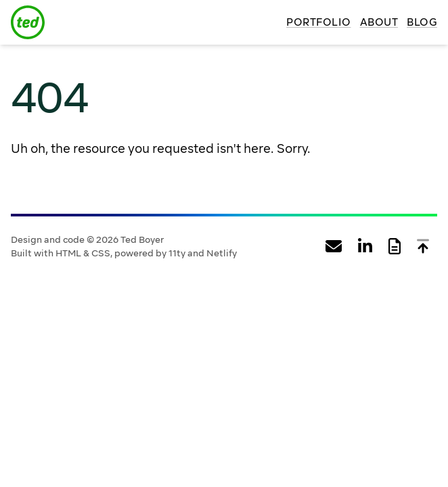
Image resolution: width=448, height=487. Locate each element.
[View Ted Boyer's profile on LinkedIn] (365, 247)
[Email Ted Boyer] (334, 247)
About (379, 22)
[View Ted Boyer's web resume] (395, 247)
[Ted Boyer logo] (28, 22)
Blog (422, 22)
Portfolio (319, 22)
